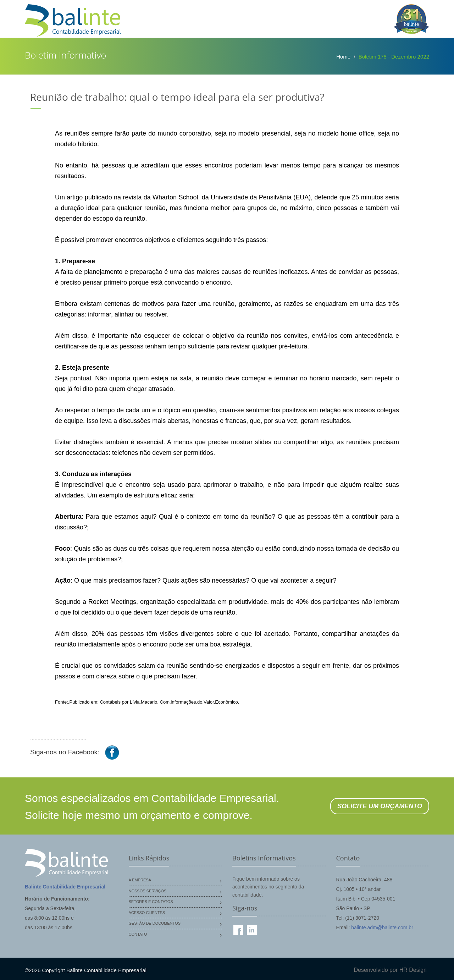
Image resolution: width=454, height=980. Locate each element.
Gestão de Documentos (155, 923)
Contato (138, 934)
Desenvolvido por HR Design (390, 970)
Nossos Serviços (148, 891)
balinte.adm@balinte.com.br (382, 927)
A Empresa (140, 880)
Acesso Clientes (147, 913)
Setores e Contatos (151, 902)
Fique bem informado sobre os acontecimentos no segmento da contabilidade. (268, 887)
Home (343, 57)
